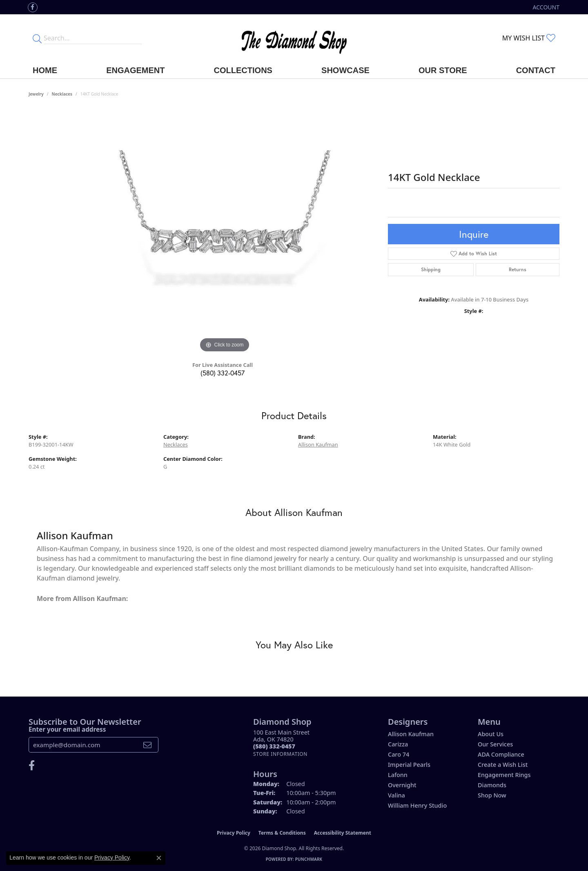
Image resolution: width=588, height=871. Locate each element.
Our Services (495, 744)
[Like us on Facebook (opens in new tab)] (33, 7)
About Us (491, 734)
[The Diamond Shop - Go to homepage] (294, 38)
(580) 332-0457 (223, 373)
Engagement (135, 70)
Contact (536, 70)
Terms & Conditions (282, 833)
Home (45, 70)
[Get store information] (280, 754)
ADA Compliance (501, 754)
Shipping (431, 269)
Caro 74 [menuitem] (399, 754)
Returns (518, 269)
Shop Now (492, 795)
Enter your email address (67, 729)
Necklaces (62, 94)
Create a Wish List (503, 765)
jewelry (36, 94)
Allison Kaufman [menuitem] (411, 734)
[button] (545, 7)
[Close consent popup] (159, 858)
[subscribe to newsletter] (147, 745)
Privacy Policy (234, 833)
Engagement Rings (504, 775)
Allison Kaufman (318, 444)
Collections (243, 70)
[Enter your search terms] (93, 38)
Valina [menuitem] (396, 795)
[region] (225, 232)
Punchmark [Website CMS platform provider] (309, 859)
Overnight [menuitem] (402, 785)
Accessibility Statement (343, 833)
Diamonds (492, 785)
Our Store (443, 70)
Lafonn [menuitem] (398, 775)
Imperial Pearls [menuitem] (409, 765)
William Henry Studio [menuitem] (417, 805)
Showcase (345, 70)
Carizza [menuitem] (398, 744)
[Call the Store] (274, 746)
